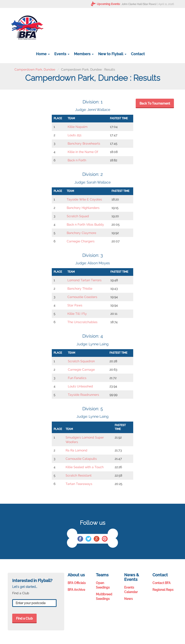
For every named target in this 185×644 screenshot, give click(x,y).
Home (43, 54)
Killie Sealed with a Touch (85, 467)
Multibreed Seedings (104, 596)
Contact (138, 54)
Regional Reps (163, 590)
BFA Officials (77, 583)
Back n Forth (77, 160)
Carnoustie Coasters (82, 297)
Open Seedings (103, 585)
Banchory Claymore (81, 233)
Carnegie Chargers (81, 241)
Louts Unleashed (80, 386)
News (128, 599)
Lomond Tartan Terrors (84, 280)
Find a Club (24, 618)
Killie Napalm (78, 127)
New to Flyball (112, 54)
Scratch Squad (78, 216)
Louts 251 (75, 135)
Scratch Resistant (79, 475)
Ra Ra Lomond (76, 450)
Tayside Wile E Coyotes (84, 199)
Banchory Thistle (80, 289)
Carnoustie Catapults (81, 459)
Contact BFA (161, 583)
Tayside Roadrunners (83, 395)
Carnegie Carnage (81, 370)
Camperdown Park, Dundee (35, 69)
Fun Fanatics (77, 378)
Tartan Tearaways (79, 484)
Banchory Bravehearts (84, 143)
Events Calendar (131, 590)
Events (62, 54)
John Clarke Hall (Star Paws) (139, 4)
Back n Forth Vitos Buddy (85, 224)
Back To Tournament (155, 103)
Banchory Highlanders (83, 208)
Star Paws (75, 305)
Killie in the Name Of (83, 152)
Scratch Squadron (81, 361)
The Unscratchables (82, 322)
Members (84, 54)
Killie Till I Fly (77, 314)
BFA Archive (76, 590)
